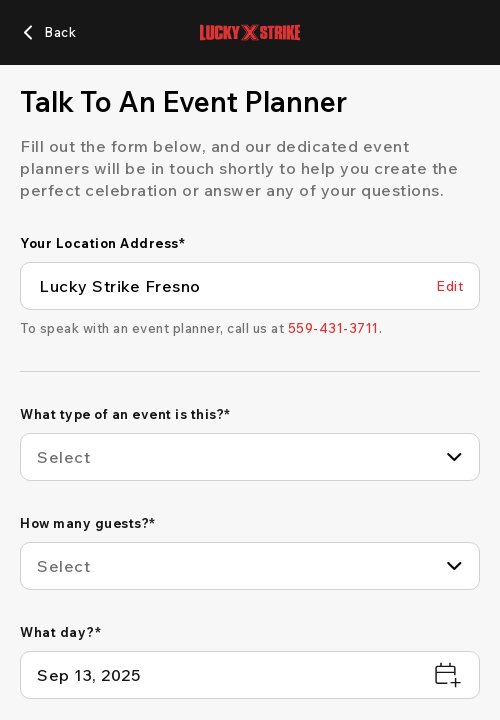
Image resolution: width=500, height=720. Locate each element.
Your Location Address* (102, 243)
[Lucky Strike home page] (250, 32)
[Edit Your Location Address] (449, 286)
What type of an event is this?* (125, 414)
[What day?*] (250, 675)
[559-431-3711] (333, 328)
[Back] (48, 32)
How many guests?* (88, 523)
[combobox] (250, 457)
